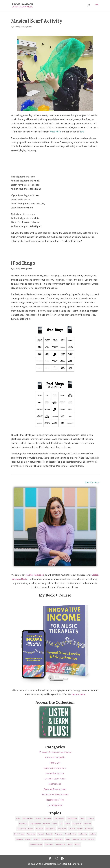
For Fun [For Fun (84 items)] (67, 824)
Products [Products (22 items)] (93, 834)
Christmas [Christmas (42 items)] (48, 818)
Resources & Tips (55, 800)
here (82, 132)
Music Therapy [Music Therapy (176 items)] (19, 834)
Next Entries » (92, 482)
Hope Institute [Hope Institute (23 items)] (51, 829)
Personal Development (55, 789)
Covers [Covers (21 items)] (82, 818)
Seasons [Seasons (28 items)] (28, 839)
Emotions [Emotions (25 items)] (47, 824)
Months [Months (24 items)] (80, 829)
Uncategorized (26, 27)
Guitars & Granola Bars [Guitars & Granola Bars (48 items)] (25, 829)
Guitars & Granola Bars (55, 768)
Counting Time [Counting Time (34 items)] (72, 818)
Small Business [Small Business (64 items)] (47, 839)
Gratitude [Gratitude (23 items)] (87, 824)
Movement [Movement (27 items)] (89, 829)
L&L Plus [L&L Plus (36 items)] (72, 829)
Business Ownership (55, 757)
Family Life (55, 763)
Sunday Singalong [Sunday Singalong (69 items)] (36, 844)
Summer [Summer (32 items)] (91, 839)
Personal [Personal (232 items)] (41, 834)
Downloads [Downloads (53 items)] (23, 824)
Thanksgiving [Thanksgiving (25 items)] (60, 844)
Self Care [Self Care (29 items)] (36, 839)
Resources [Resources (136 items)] (19, 839)
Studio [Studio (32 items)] (84, 839)
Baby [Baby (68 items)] (18, 818)
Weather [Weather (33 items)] (77, 844)
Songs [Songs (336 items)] (68, 839)
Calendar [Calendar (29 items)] (38, 818)
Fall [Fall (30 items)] (61, 824)
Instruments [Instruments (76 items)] (62, 829)
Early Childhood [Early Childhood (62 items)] (35, 824)
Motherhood (55, 784)
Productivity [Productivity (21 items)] (83, 834)
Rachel (16, 27)
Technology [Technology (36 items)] (49, 844)
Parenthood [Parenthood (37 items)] (31, 834)
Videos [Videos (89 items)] (70, 844)
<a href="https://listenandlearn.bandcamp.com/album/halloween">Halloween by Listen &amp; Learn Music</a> (55, 163)
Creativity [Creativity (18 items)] (90, 818)
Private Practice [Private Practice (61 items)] (71, 834)
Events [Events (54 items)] (55, 824)
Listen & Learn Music (55, 779)
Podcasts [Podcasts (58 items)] (49, 834)
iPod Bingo (23, 263)
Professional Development (55, 794)
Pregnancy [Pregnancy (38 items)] (59, 834)
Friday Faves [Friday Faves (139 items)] (77, 824)
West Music (55, 132)
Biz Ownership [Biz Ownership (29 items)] (27, 818)
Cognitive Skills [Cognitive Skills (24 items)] (59, 818)
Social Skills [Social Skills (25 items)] (59, 839)
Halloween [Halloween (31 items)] (39, 829)
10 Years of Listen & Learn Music (55, 752)
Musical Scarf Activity (37, 21)
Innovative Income (55, 773)
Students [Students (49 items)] (76, 839)
